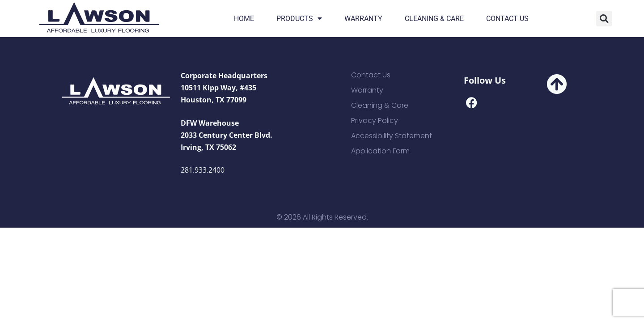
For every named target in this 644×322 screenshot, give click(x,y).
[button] (604, 19)
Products (299, 19)
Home (244, 19)
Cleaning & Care (434, 19)
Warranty (363, 19)
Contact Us (507, 19)
